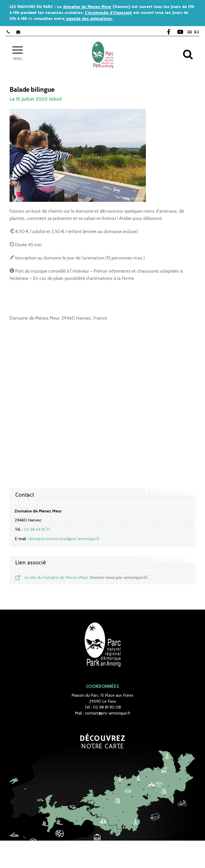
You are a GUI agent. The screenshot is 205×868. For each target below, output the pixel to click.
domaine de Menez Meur (87, 7)
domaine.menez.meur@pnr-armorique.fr (64, 539)
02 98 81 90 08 (107, 707)
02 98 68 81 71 (37, 529)
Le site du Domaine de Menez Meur (81, 578)
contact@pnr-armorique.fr (108, 713)
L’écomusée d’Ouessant (108, 13)
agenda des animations (88, 19)
